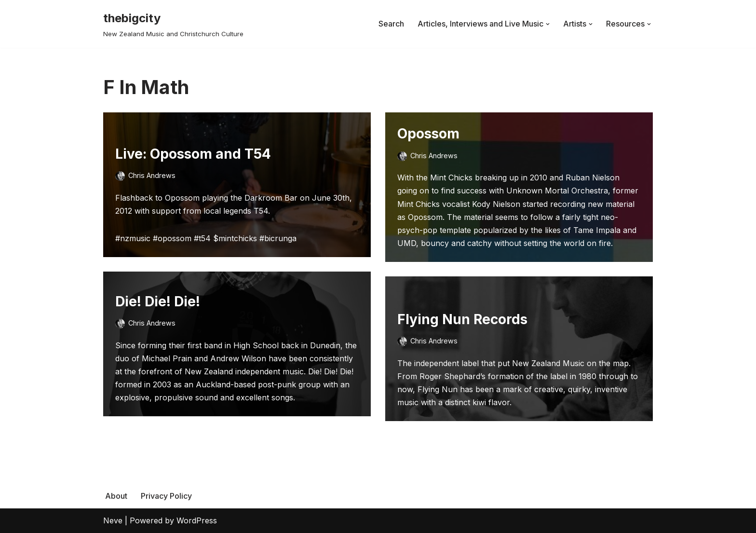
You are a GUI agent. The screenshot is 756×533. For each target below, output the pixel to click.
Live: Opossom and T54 (193, 154)
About (116, 496)
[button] (548, 24)
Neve (113, 520)
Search (391, 24)
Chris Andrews (152, 175)
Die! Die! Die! (158, 301)
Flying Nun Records (462, 319)
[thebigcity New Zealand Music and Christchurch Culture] (173, 24)
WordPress (197, 520)
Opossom (428, 134)
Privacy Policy (166, 496)
